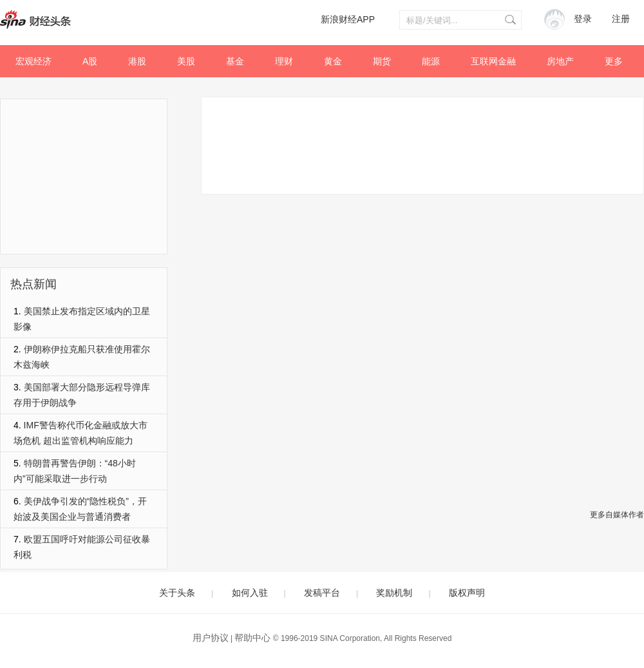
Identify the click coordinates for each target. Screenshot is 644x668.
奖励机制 (394, 593)
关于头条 (177, 593)
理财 (284, 61)
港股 (137, 61)
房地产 (560, 61)
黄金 (333, 61)
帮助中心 (252, 638)
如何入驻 (250, 593)
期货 (382, 61)
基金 (235, 61)
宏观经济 (33, 61)
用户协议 (211, 638)
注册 (621, 19)
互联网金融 (493, 61)
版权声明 (467, 593)
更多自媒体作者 (617, 515)
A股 (90, 61)
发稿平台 (322, 593)
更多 (614, 61)
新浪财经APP (348, 19)
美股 (186, 61)
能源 (431, 61)
